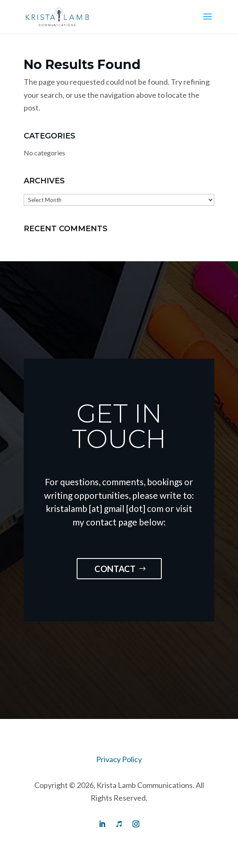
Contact (115, 569)
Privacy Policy (119, 759)
